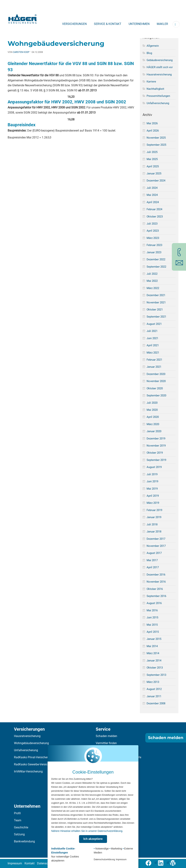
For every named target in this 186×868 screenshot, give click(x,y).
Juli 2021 (152, 331)
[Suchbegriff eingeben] (176, 24)
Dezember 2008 (156, 703)
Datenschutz (45, 863)
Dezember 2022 (156, 259)
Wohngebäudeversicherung (31, 743)
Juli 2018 (152, 524)
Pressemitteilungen (158, 96)
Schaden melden (106, 736)
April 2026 (153, 131)
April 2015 (153, 632)
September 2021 (156, 317)
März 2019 (153, 503)
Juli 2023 (152, 224)
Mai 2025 (152, 159)
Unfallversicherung (158, 103)
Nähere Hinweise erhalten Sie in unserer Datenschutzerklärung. (87, 831)
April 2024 (153, 202)
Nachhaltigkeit (155, 89)
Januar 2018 (154, 532)
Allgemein (153, 46)
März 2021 (153, 353)
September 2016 (156, 596)
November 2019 (156, 446)
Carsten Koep (21, 52)
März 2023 (153, 238)
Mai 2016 (152, 610)
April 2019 (153, 496)
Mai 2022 (152, 281)
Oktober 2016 (155, 589)
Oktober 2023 (155, 217)
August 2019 (154, 467)
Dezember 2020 (156, 374)
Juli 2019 (152, 474)
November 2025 (156, 138)
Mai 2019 (152, 489)
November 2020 (156, 381)
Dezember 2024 (156, 181)
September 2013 (156, 675)
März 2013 (153, 682)
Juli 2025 (152, 152)
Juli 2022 (152, 274)
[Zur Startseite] (23, 18)
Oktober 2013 (155, 668)
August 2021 (154, 324)
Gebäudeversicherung (160, 60)
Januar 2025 (154, 173)
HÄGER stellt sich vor (160, 67)
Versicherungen (74, 24)
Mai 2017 (152, 560)
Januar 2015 (154, 639)
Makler (162, 24)
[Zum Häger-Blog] (174, 862)
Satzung (19, 834)
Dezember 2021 (156, 295)
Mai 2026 (152, 123)
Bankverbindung (24, 841)
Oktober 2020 (155, 388)
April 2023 (153, 231)
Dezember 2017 (156, 539)
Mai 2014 (152, 646)
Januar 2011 (154, 696)
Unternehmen (139, 24)
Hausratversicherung (159, 74)
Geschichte (21, 827)
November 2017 (156, 546)
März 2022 (153, 288)
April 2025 (153, 166)
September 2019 (156, 460)
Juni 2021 (152, 338)
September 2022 (156, 267)
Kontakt (30, 863)
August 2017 (154, 553)
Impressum (15, 863)
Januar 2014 (154, 661)
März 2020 (153, 424)
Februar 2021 (154, 360)
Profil (17, 813)
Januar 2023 (154, 252)
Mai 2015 (152, 625)
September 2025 (156, 145)
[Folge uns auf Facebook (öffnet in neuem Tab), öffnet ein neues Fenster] (151, 862)
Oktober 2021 (155, 310)
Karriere (151, 82)
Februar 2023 (154, 245)
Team (18, 820)
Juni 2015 (152, 617)
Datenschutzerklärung (104, 859)
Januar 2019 (154, 517)
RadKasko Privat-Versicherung (33, 757)
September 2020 (156, 395)
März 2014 (153, 653)
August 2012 (154, 689)
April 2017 (153, 567)
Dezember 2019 (156, 439)
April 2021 (153, 345)
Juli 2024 (152, 188)
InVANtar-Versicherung (28, 771)
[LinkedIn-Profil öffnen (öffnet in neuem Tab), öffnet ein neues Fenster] (163, 862)
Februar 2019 (154, 510)
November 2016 (156, 582)
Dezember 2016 (156, 575)
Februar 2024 (154, 209)
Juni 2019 (152, 481)
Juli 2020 (152, 403)
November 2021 (156, 302)
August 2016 (154, 603)
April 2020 (153, 417)
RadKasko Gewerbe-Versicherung (35, 764)
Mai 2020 (152, 410)
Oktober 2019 (155, 453)
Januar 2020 (154, 431)
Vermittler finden (106, 743)
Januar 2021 (154, 367)
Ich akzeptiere (93, 839)
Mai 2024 (152, 195)
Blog (149, 53)
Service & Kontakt (108, 24)
